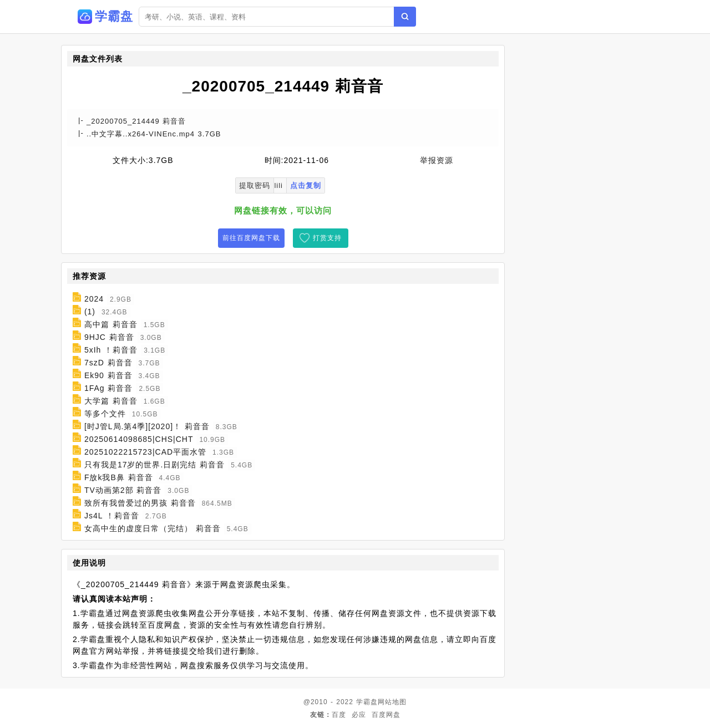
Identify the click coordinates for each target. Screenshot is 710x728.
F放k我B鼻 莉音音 (119, 477)
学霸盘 (367, 702)
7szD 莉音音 (108, 363)
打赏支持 (327, 238)
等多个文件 (105, 414)
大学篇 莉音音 (111, 401)
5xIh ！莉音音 (111, 350)
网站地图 (392, 702)
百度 (339, 715)
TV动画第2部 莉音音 (123, 490)
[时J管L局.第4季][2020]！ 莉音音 (147, 426)
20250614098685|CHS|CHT (139, 439)
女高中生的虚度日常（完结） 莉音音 (153, 528)
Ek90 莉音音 (108, 375)
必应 (359, 715)
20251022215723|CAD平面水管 (145, 452)
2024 (94, 299)
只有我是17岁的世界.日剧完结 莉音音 (154, 465)
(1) (90, 312)
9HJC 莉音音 (109, 337)
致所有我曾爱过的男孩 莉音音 (140, 503)
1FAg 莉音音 (109, 388)
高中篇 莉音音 (111, 324)
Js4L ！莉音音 (112, 516)
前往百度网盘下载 (251, 238)
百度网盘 (386, 715)
